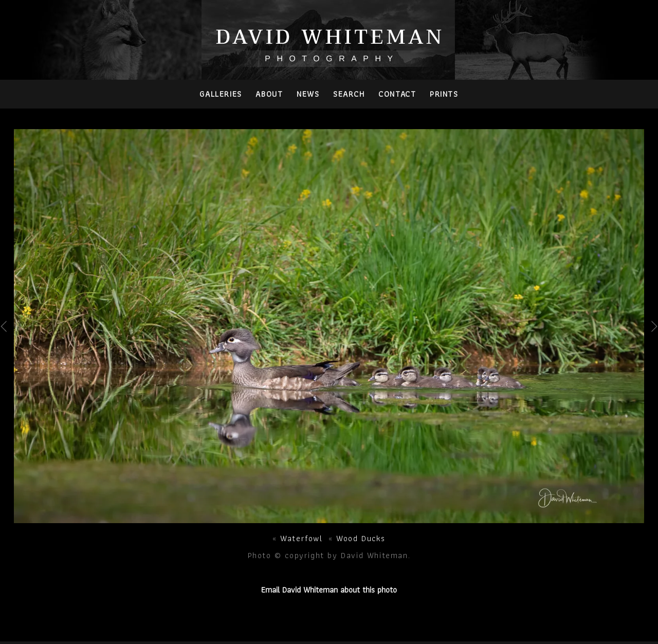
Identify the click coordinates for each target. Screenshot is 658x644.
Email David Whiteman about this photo (329, 590)
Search (349, 94)
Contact (397, 94)
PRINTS (444, 94)
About (269, 94)
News (308, 94)
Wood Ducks (361, 538)
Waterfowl (301, 538)
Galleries (221, 94)
